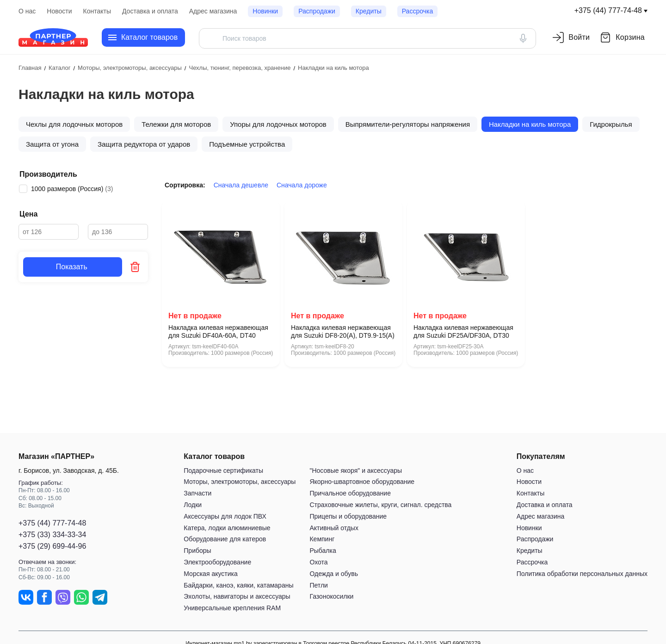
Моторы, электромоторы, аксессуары (240, 482)
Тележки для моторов (176, 124)
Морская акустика (210, 574)
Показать (73, 267)
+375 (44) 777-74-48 (608, 10)
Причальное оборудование (350, 493)
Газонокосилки (331, 596)
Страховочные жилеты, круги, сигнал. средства (380, 505)
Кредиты (369, 11)
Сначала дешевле (241, 185)
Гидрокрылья (611, 124)
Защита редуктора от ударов (144, 144)
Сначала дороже (302, 185)
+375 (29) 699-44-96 (52, 546)
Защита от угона (52, 144)
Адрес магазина (213, 11)
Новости (59, 11)
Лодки (193, 505)
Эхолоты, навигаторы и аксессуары (237, 596)
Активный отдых (334, 528)
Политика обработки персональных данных (582, 574)
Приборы (197, 551)
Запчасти (197, 493)
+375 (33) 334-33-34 (52, 535)
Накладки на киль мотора (530, 124)
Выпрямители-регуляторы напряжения (408, 124)
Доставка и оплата (150, 11)
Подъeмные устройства (247, 144)
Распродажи (317, 11)
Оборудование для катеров (225, 539)
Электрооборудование (217, 562)
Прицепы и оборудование (348, 516)
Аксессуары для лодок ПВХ (225, 516)
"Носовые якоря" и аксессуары (356, 471)
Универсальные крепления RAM (232, 608)
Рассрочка (417, 11)
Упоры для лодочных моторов (278, 124)
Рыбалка (323, 551)
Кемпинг (322, 539)
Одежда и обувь (334, 574)
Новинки (265, 11)
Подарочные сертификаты (223, 471)
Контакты (97, 11)
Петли (318, 585)
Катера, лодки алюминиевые (227, 528)
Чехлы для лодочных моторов (74, 124)
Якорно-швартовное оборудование (362, 482)
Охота (318, 562)
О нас (27, 11)
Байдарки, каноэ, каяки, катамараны (238, 585)
